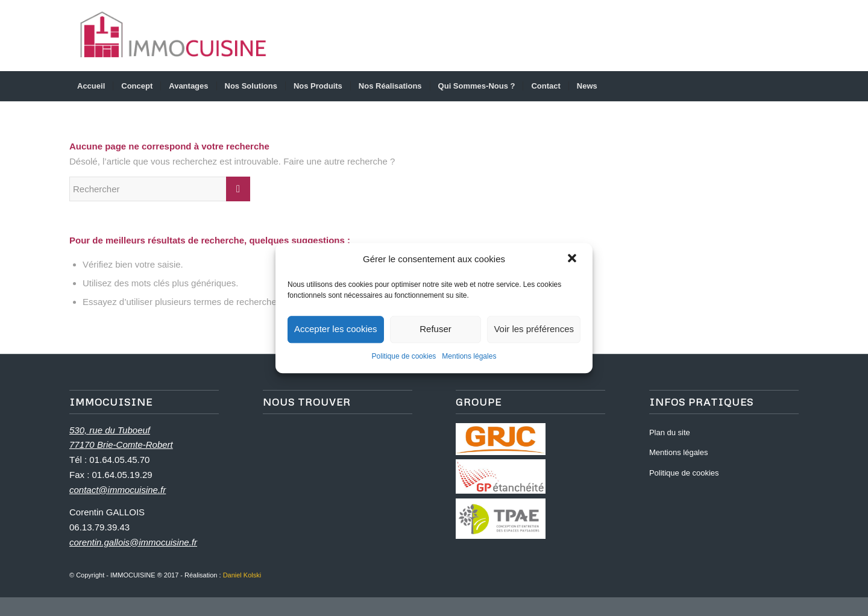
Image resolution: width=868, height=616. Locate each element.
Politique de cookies (404, 356)
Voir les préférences (534, 329)
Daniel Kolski (242, 575)
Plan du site (670, 432)
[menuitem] (91, 86)
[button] (573, 260)
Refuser (436, 329)
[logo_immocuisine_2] (173, 36)
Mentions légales (469, 356)
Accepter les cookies (336, 329)
